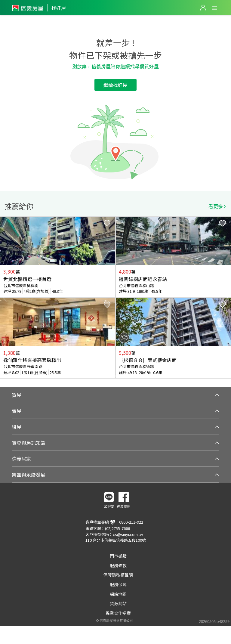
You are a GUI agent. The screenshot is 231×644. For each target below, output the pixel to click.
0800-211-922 (131, 522)
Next (226, 298)
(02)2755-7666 (117, 528)
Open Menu (214, 8)
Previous (5, 298)
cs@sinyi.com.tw (128, 534)
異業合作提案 (118, 613)
